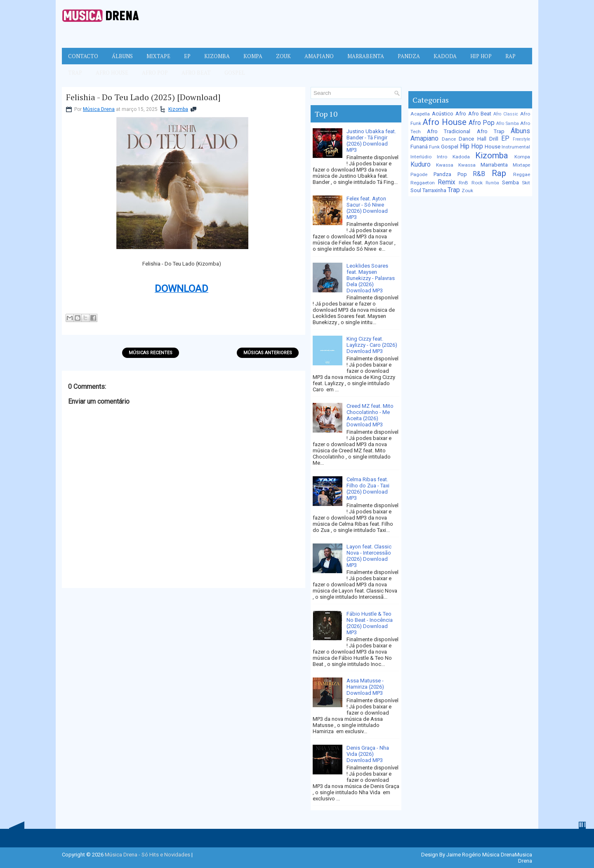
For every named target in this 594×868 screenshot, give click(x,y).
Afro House (112, 73)
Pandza (409, 56)
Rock (477, 183)
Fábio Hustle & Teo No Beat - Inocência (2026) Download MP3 (370, 623)
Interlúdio (421, 157)
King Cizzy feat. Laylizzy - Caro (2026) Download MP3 (372, 345)
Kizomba (217, 56)
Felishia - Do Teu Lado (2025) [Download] (143, 97)
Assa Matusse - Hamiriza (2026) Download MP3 (365, 687)
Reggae (522, 174)
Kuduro (421, 165)
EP (187, 56)
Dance (449, 139)
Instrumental (516, 147)
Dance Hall (472, 139)
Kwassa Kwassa (456, 165)
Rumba (492, 183)
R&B (479, 174)
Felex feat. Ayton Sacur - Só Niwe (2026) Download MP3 (367, 208)
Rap (510, 56)
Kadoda (445, 56)
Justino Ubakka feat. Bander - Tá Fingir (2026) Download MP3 (371, 141)
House (493, 147)
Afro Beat (196, 73)
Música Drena (99, 109)
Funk (434, 147)
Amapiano (319, 56)
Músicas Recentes (151, 353)
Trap (75, 73)
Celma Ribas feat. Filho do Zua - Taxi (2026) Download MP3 (368, 489)
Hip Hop (481, 56)
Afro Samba (507, 123)
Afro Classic (506, 114)
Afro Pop (155, 73)
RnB (463, 183)
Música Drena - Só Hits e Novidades (147, 855)
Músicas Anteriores (268, 353)
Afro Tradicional (449, 131)
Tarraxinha (434, 190)
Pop (462, 174)
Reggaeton (423, 183)
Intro (442, 157)
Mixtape (158, 56)
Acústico (443, 114)
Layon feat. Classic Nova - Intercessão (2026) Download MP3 (369, 556)
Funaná (419, 147)
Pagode (419, 174)
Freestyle (521, 139)
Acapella (420, 114)
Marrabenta (366, 56)
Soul (416, 190)
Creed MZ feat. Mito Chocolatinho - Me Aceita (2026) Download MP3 (370, 415)
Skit (526, 183)
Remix (447, 182)
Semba (510, 182)
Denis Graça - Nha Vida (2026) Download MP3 (368, 754)
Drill (494, 139)
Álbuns (122, 56)
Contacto (83, 56)
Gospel (235, 73)
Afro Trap (491, 131)
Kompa (253, 56)
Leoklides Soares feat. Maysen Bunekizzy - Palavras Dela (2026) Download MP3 (371, 278)
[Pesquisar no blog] (352, 93)
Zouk (283, 56)
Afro (461, 114)
